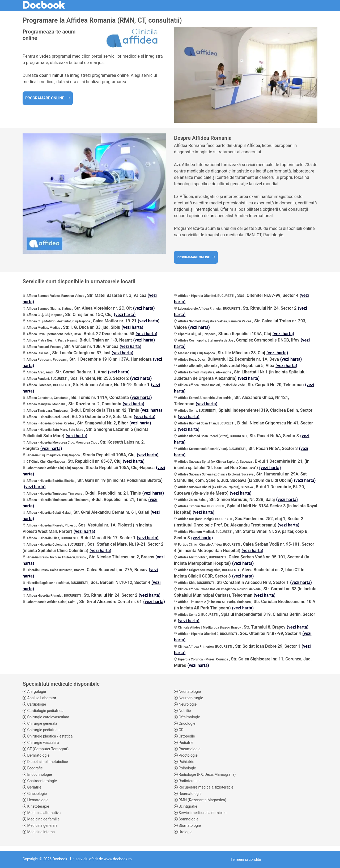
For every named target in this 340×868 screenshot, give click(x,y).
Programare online (48, 98)
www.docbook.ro (118, 859)
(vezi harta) (144, 308)
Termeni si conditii (246, 859)
